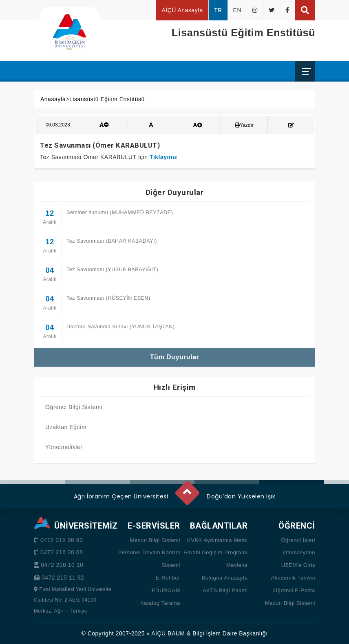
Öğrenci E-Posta (294, 590)
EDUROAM (166, 590)
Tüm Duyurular (174, 357)
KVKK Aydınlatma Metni (217, 540)
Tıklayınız (163, 157)
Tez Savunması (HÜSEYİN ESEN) (108, 298)
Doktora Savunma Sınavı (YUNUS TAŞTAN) (121, 327)
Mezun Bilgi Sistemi (155, 540)
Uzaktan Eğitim (66, 427)
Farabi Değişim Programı (216, 552)
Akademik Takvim (293, 578)
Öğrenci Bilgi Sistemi (74, 407)
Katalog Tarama (160, 603)
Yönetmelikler (64, 447)
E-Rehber (168, 578)
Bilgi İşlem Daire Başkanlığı (230, 633)
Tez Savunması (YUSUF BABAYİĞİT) (112, 270)
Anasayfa (53, 99)
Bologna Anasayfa (225, 578)
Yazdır (244, 125)
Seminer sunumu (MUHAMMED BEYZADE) (120, 212)
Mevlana (237, 565)
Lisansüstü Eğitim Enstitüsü (107, 99)
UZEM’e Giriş (298, 565)
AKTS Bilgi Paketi (225, 590)
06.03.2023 (58, 125)
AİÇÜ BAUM (168, 633)
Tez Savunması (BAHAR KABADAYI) (112, 241)
